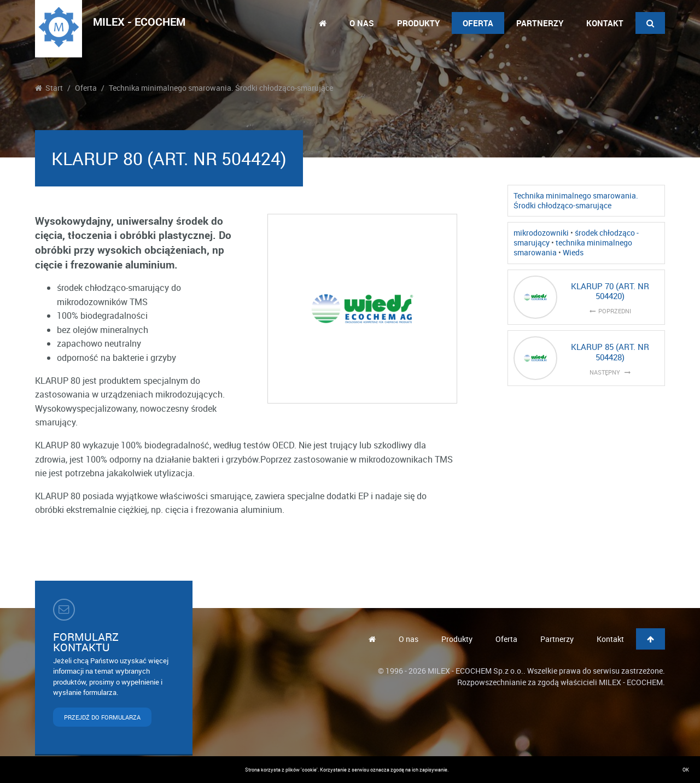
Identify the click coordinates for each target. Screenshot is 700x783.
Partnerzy (540, 23)
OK (686, 770)
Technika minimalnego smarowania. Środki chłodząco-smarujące (221, 88)
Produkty (418, 23)
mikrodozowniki (541, 233)
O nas (362, 23)
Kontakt (605, 23)
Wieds (573, 252)
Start (49, 88)
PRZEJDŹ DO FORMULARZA (102, 717)
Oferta (478, 23)
